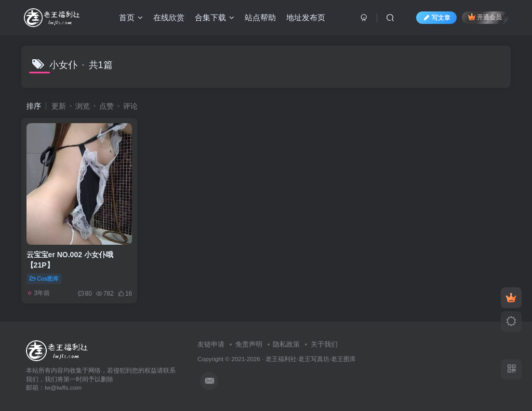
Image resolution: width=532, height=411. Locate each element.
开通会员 (485, 17)
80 (85, 294)
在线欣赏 (169, 17)
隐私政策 (286, 344)
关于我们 (324, 344)
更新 (59, 106)
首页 (131, 17)
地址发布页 (306, 17)
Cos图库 (44, 279)
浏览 (83, 106)
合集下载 (215, 17)
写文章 (436, 18)
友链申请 (211, 344)
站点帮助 (260, 17)
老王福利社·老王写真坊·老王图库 (311, 359)
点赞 (107, 106)
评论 (130, 106)
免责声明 (249, 344)
